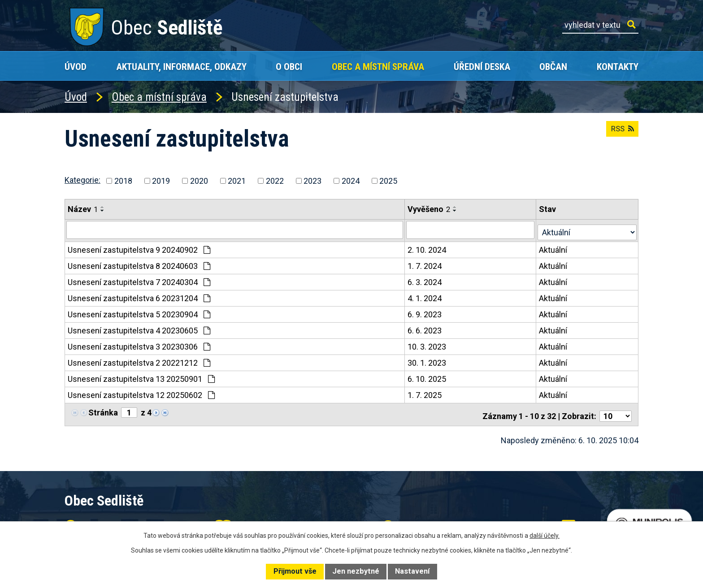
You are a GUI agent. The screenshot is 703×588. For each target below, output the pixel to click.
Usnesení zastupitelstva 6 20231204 (139, 296)
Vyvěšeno (430, 209)
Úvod (76, 67)
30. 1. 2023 (428, 361)
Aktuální (554, 248)
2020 (199, 181)
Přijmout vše (295, 571)
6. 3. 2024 (425, 280)
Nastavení (412, 571)
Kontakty (618, 67)
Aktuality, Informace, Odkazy (181, 67)
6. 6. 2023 (425, 328)
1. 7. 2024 (425, 264)
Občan (553, 67)
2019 (161, 181)
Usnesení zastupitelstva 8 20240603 (139, 264)
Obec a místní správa (378, 67)
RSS (621, 132)
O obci (289, 67)
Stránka (103, 410)
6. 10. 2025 (428, 377)
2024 (351, 181)
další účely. (545, 536)
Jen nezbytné (356, 571)
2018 (123, 181)
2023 (312, 181)
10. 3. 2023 (428, 344)
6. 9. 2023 (425, 312)
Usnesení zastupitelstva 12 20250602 (141, 393)
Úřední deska (482, 67)
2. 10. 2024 (428, 248)
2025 (388, 181)
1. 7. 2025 (425, 393)
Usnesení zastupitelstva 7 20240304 (139, 280)
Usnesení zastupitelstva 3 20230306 (139, 344)
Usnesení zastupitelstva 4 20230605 (139, 328)
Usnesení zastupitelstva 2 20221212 (139, 361)
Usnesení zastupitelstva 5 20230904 (139, 312)
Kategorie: (82, 180)
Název (83, 209)
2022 (275, 181)
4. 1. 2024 (425, 296)
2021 (237, 181)
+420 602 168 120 (277, 519)
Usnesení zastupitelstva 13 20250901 (141, 377)
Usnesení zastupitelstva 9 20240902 (139, 248)
